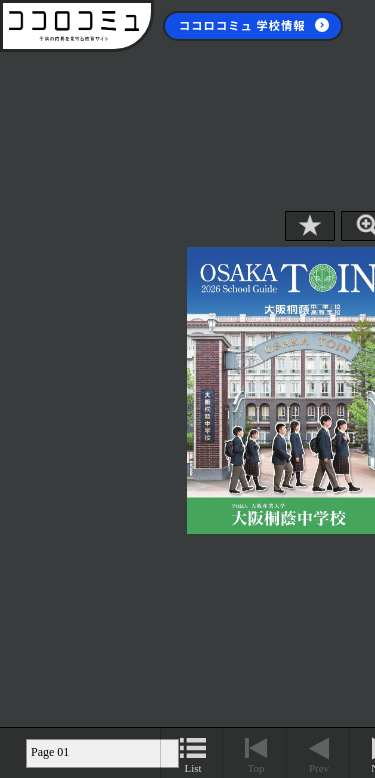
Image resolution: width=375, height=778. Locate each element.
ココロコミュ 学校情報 (242, 25)
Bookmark (310, 226)
